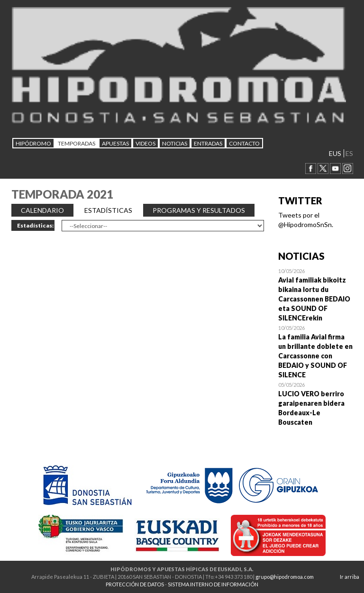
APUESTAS (115, 143)
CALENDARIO (42, 210)
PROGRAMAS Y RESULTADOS (199, 210)
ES (349, 153)
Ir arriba (350, 577)
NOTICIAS (175, 143)
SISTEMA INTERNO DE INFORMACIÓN (213, 584)
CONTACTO (244, 143)
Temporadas (77, 143)
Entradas (208, 143)
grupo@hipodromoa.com (285, 577)
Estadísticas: (35, 225)
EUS (335, 153)
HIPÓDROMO (33, 143)
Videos (146, 143)
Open (316, 294)
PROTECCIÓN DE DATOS (135, 584)
